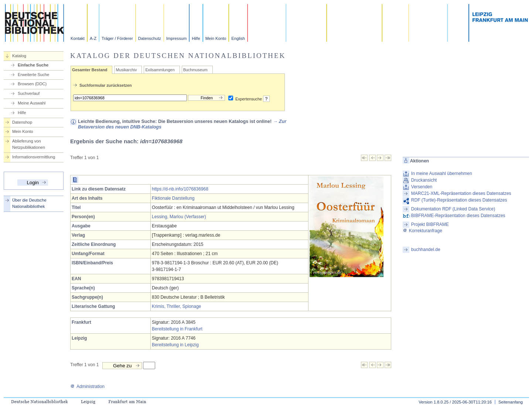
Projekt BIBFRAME (430, 224)
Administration (87, 387)
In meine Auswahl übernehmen (442, 174)
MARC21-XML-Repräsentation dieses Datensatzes (461, 193)
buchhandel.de (426, 250)
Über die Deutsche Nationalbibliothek (29, 203)
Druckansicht (424, 180)
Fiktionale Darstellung (173, 198)
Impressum (176, 38)
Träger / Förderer (117, 38)
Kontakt (78, 38)
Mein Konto (216, 38)
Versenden (422, 187)
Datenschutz (150, 38)
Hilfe (196, 38)
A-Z (93, 38)
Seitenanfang (511, 402)
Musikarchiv (126, 70)
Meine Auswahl (32, 103)
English (238, 38)
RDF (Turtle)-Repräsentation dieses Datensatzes (459, 200)
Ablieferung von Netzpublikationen (29, 144)
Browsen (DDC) (32, 84)
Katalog (19, 56)
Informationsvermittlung (34, 157)
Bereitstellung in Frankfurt (177, 329)
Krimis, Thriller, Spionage (176, 306)
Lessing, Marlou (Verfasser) (179, 217)
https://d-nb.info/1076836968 (180, 189)
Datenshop (22, 122)
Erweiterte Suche (33, 75)
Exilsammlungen (160, 70)
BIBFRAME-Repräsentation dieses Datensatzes (458, 216)
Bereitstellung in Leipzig (175, 345)
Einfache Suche (33, 65)
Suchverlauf (29, 93)
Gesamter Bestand (90, 70)
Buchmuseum (195, 70)
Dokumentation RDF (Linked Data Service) (453, 209)
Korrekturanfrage (422, 231)
